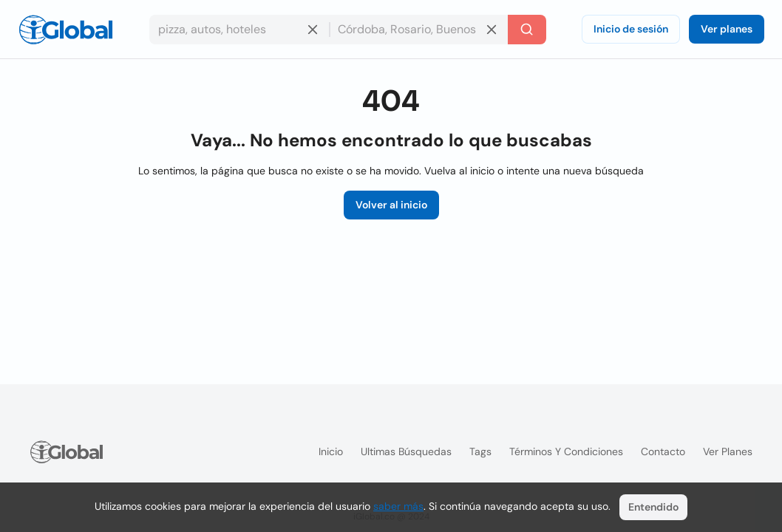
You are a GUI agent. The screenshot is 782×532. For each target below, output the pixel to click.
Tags (480, 451)
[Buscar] (527, 30)
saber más (398, 506)
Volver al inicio (391, 205)
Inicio (331, 451)
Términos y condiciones (566, 451)
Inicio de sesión (631, 29)
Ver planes (727, 29)
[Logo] (66, 30)
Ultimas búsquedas (406, 451)
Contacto (663, 451)
